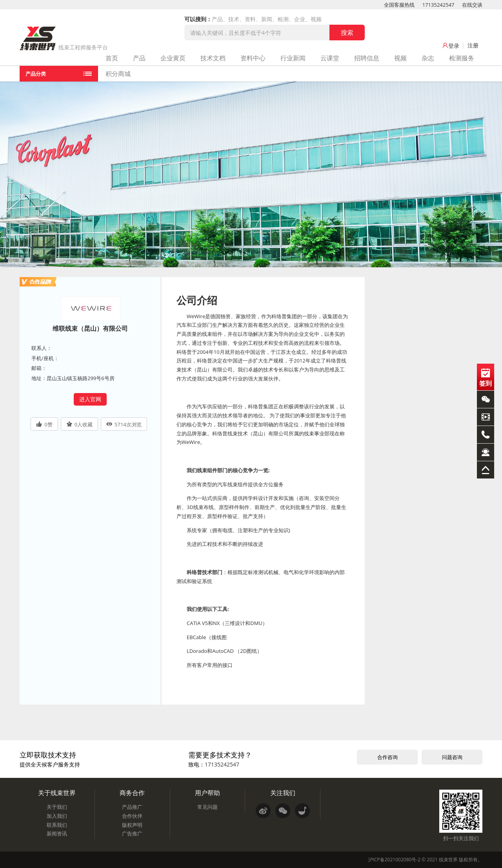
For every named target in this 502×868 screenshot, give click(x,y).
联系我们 (57, 825)
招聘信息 (367, 58)
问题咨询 (452, 757)
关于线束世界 (57, 793)
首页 (112, 58)
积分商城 (118, 74)
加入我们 (57, 816)
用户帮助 (207, 793)
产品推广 (132, 807)
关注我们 (283, 793)
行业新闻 (293, 58)
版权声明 (132, 825)
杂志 (428, 58)
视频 (400, 58)
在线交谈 (472, 5)
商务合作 (132, 793)
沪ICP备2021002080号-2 (394, 860)
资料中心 (253, 58)
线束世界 (448, 860)
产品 (139, 58)
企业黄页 (173, 58)
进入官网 (90, 399)
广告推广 (132, 834)
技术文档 (213, 58)
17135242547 (438, 5)
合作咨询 (387, 757)
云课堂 (330, 58)
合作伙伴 (132, 816)
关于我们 (57, 807)
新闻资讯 (57, 834)
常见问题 (207, 807)
